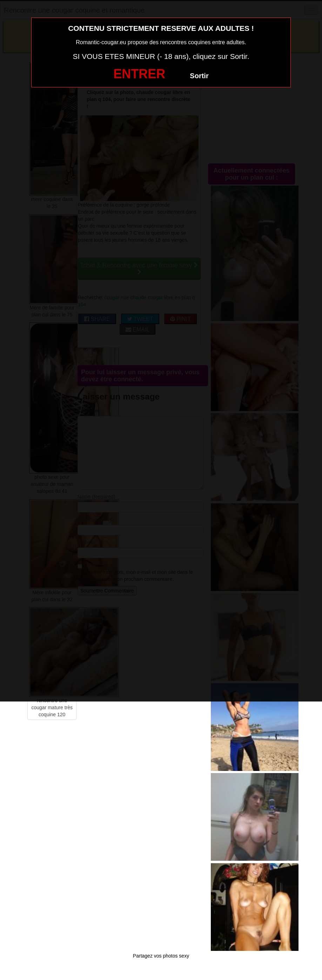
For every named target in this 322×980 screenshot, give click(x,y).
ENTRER (139, 74)
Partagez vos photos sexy (161, 956)
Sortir (199, 76)
